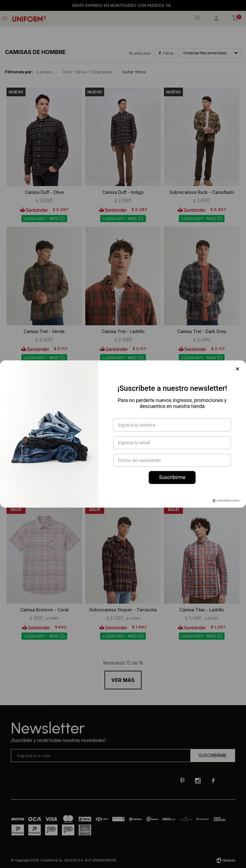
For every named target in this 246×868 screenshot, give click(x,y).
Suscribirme (172, 477)
